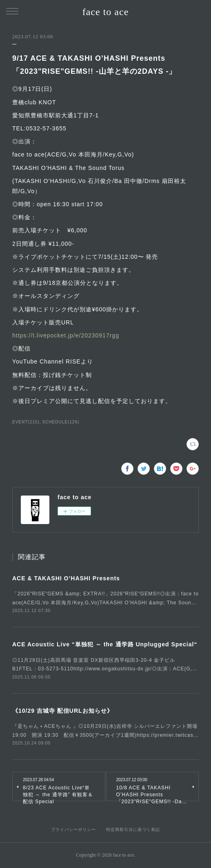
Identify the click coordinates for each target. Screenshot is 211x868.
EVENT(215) (26, 422)
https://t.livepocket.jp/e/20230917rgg (66, 335)
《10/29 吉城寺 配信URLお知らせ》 (63, 711)
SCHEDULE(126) (61, 422)
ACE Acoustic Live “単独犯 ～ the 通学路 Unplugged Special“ (105, 644)
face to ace (106, 12)
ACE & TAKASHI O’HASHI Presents (66, 578)
